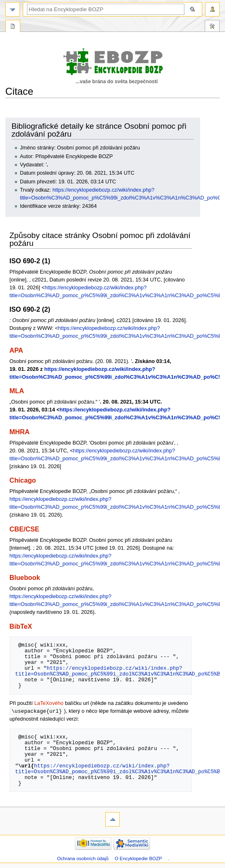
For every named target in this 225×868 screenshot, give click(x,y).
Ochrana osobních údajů (82, 859)
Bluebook (25, 577)
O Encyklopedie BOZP (138, 859)
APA (16, 350)
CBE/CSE (24, 529)
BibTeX (21, 626)
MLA (17, 391)
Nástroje (212, 27)
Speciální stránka (13, 27)
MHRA (20, 432)
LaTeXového (49, 703)
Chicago (23, 480)
